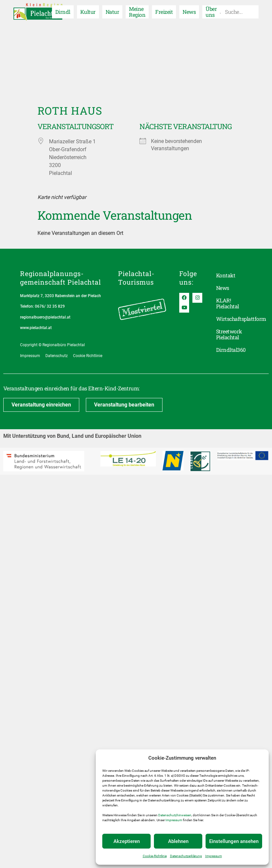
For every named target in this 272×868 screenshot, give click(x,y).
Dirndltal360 (231, 350)
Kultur (88, 12)
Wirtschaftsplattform (234, 319)
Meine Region (137, 12)
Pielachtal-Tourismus (136, 278)
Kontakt (226, 275)
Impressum (174, 820)
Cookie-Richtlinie (155, 856)
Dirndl (63, 12)
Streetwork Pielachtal (229, 334)
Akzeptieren (127, 841)
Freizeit (164, 12)
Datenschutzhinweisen (175, 815)
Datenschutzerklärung (186, 856)
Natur (112, 12)
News (189, 12)
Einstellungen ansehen (234, 841)
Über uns (211, 12)
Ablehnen (178, 841)
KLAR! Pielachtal (228, 303)
